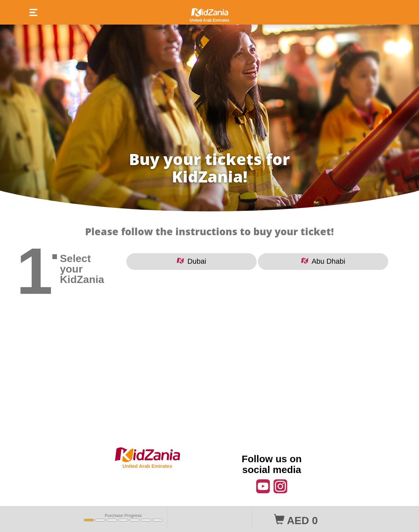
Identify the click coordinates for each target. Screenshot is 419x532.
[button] (30, 13)
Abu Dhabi (323, 261)
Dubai (191, 261)
